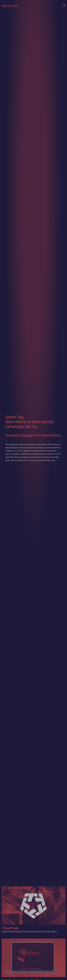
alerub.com (10, 5)
